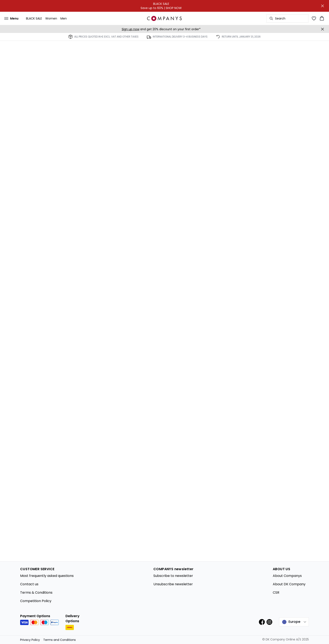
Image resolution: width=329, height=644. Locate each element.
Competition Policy (36, 601)
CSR (276, 593)
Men (64, 18)
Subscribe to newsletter (173, 576)
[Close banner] (322, 6)
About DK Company (289, 584)
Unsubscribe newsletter (173, 584)
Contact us (29, 584)
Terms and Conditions (59, 640)
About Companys (287, 576)
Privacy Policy (30, 640)
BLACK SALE (34, 18)
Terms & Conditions (36, 593)
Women (51, 18)
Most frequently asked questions (47, 576)
